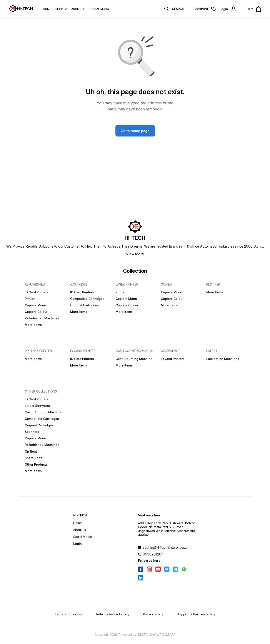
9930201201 (153, 554)
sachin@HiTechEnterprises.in (166, 547)
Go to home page (135, 131)
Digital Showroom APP (157, 635)
